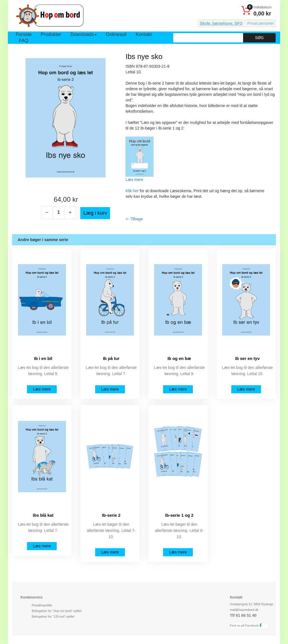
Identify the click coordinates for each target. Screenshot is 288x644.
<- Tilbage (134, 219)
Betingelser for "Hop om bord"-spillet (57, 611)
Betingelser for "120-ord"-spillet (53, 616)
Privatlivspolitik (42, 605)
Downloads (83, 34)
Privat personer (261, 23)
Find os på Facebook (247, 625)
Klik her (132, 191)
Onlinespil (116, 34)
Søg (260, 38)
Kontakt (144, 34)
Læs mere (134, 180)
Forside (24, 34)
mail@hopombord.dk (244, 610)
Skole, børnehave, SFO (221, 23)
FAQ (24, 41)
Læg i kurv (95, 213)
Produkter (51, 34)
